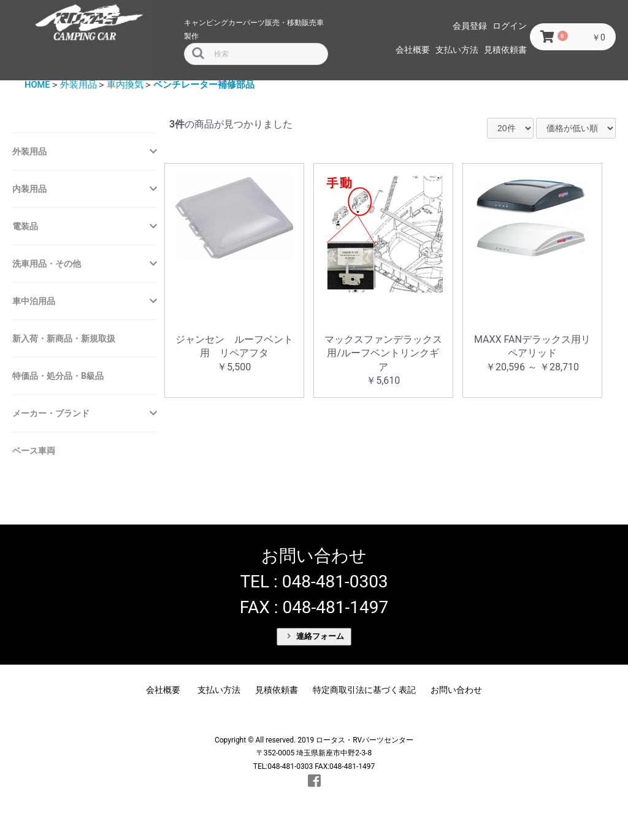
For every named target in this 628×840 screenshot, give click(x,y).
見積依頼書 (505, 50)
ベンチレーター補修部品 (204, 85)
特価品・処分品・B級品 (58, 376)
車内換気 (125, 85)
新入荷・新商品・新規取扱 (64, 338)
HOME (37, 85)
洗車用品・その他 (47, 264)
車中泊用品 (34, 301)
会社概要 (413, 50)
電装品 (25, 226)
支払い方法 (457, 50)
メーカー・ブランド (51, 413)
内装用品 (29, 189)
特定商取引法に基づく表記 (364, 690)
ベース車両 (34, 451)
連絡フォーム (316, 636)
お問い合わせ (456, 690)
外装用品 (78, 85)
